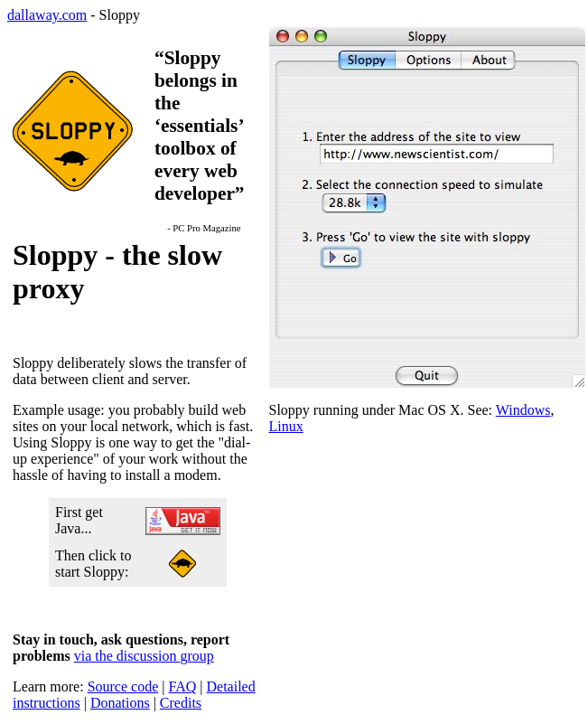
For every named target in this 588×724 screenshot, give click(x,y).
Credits (181, 703)
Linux (286, 426)
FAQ (182, 686)
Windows (523, 410)
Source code (123, 686)
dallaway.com (47, 15)
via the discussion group (144, 656)
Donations (120, 703)
